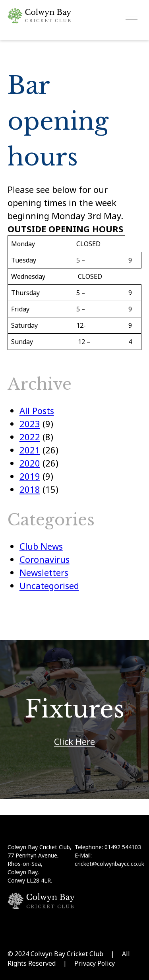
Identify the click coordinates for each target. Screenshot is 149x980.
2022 (30, 437)
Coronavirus (45, 559)
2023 (30, 424)
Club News (41, 546)
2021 (30, 450)
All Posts (37, 410)
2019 (30, 476)
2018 (30, 489)
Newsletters (44, 572)
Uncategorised (49, 585)
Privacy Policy (95, 963)
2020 (30, 463)
